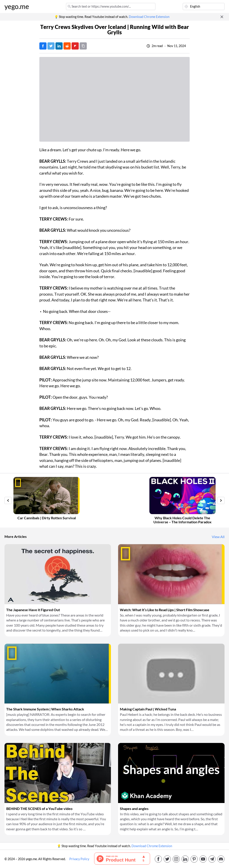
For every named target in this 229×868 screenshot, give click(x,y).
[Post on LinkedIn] (59, 46)
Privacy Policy (79, 859)
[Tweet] (51, 46)
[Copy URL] (83, 46)
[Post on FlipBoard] (75, 46)
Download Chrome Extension (149, 17)
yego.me (17, 6)
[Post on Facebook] (43, 46)
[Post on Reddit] (67, 46)
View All (218, 537)
